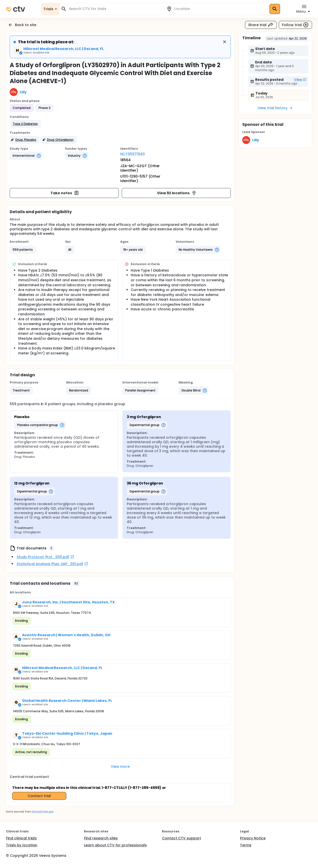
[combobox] (114, 9)
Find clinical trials (21, 838)
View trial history (275, 108)
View (300, 80)
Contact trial (39, 796)
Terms (246, 845)
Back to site (22, 25)
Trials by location (22, 845)
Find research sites (101, 838)
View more (120, 767)
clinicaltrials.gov (42, 812)
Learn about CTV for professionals (115, 845)
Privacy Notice (253, 838)
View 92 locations (177, 193)
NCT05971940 (133, 154)
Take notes (65, 193)
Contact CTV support (181, 838)
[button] (25, 124)
